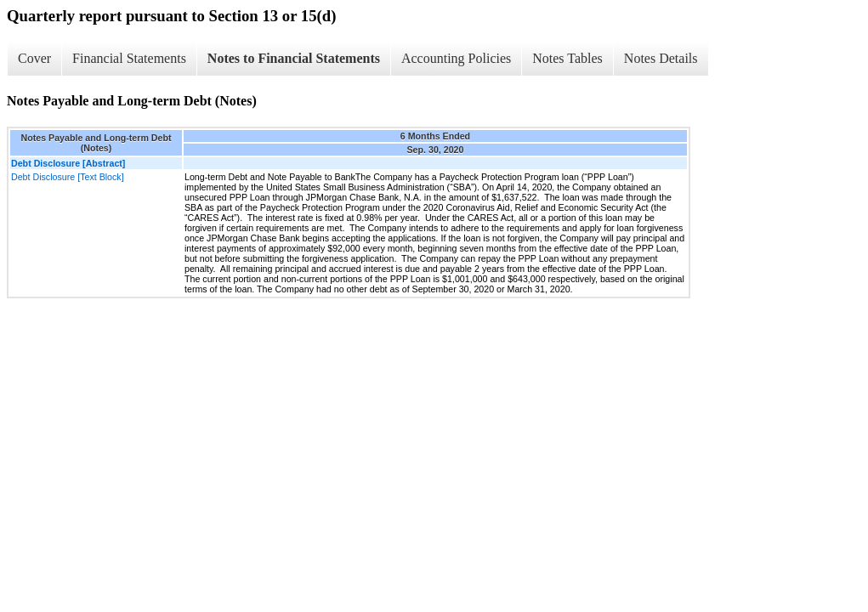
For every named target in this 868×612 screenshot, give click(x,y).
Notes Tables (567, 58)
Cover (34, 58)
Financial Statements (129, 58)
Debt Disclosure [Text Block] (68, 177)
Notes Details (661, 58)
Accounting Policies (456, 58)
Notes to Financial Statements (294, 58)
